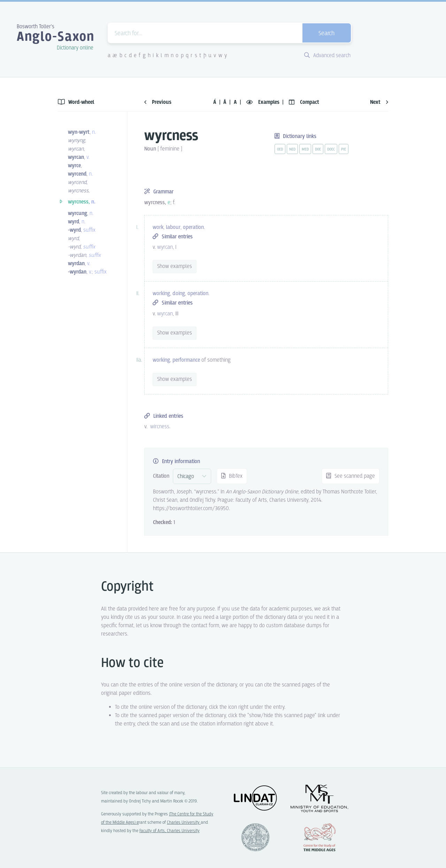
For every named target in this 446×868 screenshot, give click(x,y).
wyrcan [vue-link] (165, 247)
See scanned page (351, 476)
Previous (158, 102)
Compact (304, 102)
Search (326, 34)
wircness (160, 427)
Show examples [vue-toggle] (175, 266)
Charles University (184, 823)
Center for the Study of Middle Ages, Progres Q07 (320, 837)
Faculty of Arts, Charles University (170, 831)
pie (344, 149)
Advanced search (327, 56)
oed (280, 149)
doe (318, 149)
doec (331, 149)
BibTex (232, 476)
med (305, 149)
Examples (264, 102)
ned (292, 149)
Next (379, 102)
